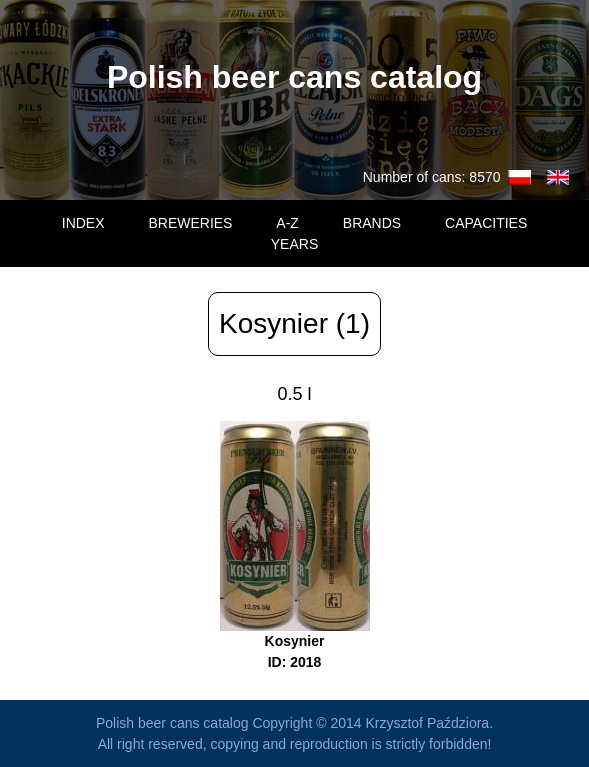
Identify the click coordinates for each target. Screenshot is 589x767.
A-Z (287, 223)
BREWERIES (190, 223)
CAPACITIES (486, 223)
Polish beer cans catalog (294, 77)
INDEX (83, 223)
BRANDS (372, 223)
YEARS (294, 244)
